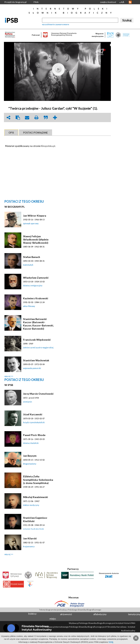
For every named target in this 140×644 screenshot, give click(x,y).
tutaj (111, 642)
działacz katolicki (31, 443)
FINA (36, 2)
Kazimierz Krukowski (36, 298)
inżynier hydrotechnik (33, 529)
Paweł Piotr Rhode (34, 435)
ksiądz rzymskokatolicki (34, 422)
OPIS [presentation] (11, 133)
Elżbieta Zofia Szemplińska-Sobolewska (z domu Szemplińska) (38, 480)
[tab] (11, 133)
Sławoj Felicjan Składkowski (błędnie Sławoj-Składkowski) (36, 239)
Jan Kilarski (30, 538)
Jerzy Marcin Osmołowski (38, 394)
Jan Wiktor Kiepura (35, 216)
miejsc (53, 619)
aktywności (66, 614)
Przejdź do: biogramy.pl (15, 2)
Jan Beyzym (30, 456)
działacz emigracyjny (33, 285)
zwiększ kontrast (108, 2)
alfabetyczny (100, 614)
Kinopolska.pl (48, 146)
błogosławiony (30, 464)
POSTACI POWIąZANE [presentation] (35, 133)
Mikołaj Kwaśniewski (35, 497)
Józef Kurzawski (33, 414)
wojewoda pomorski (32, 368)
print (36, 118)
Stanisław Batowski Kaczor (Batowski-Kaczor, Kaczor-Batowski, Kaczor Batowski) (38, 324)
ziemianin (28, 402)
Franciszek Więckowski (37, 340)
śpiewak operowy (31, 223)
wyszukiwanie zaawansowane (56, 24)
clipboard (18, 118)
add (55, 118)
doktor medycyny (31, 505)
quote (46, 118)
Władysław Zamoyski (36, 278)
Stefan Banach (32, 257)
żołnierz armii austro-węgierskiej (38, 347)
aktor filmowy (29, 306)
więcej (7, 376)
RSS (130, 2)
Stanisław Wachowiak (36, 360)
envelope (27, 118)
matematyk (28, 265)
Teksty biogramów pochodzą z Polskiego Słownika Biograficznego (70, 610)
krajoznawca (29, 546)
